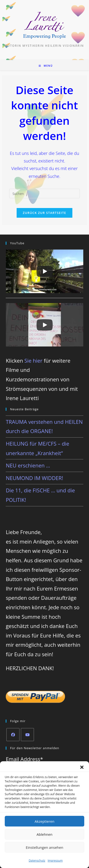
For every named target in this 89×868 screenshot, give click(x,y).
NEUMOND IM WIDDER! (34, 478)
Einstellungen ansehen (45, 847)
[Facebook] (13, 735)
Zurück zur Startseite (44, 213)
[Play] (45, 271)
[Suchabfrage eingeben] (44, 194)
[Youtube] (27, 735)
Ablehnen (44, 834)
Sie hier (33, 360)
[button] (82, 767)
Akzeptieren (44, 821)
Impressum (55, 861)
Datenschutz (37, 861)
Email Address (24, 759)
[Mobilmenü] (46, 66)
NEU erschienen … (28, 465)
